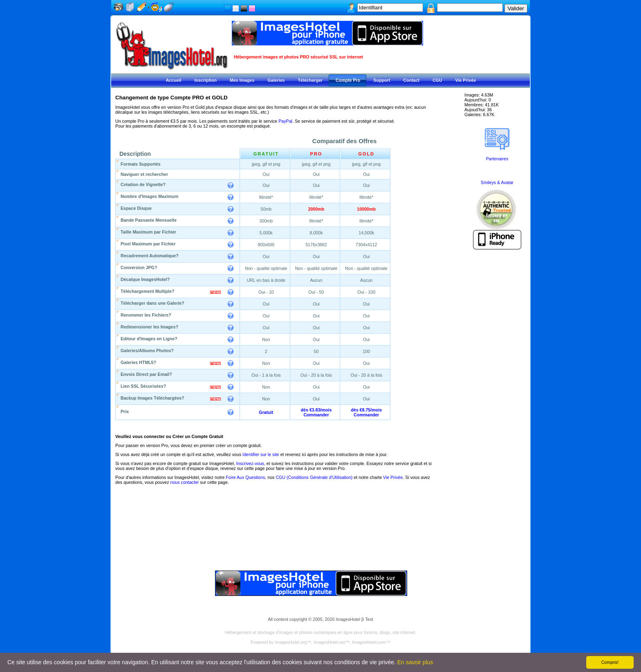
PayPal (285, 121)
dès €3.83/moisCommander (316, 412)
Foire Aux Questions (245, 477)
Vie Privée (393, 477)
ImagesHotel (348, 619)
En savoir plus (415, 662)
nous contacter (184, 482)
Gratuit (266, 412)
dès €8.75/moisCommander (366, 412)
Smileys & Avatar (497, 182)
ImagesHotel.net (329, 642)
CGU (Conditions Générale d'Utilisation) (314, 477)
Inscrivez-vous (250, 463)
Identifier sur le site (261, 454)
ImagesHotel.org (291, 642)
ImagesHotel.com (369, 642)
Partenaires (497, 159)
